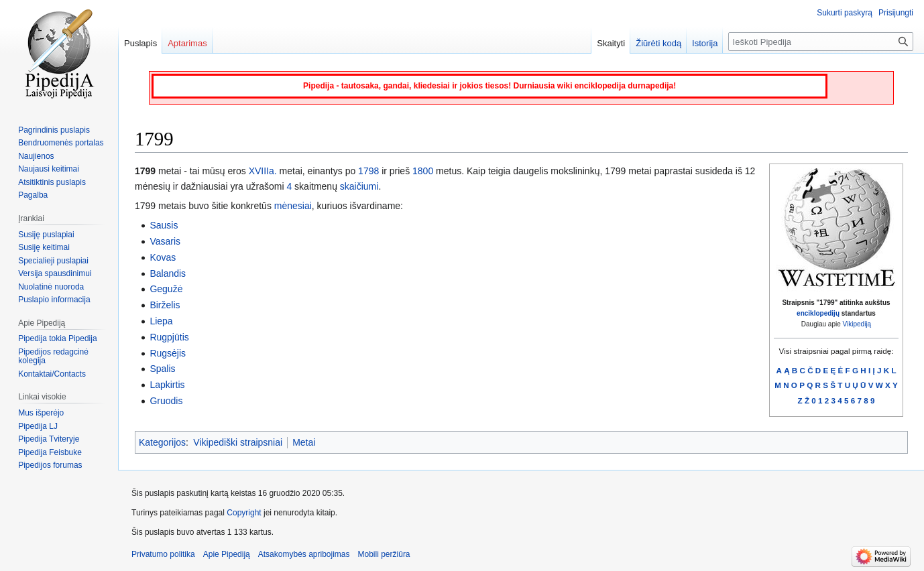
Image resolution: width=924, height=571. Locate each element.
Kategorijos (162, 442)
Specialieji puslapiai (53, 261)
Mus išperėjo (41, 413)
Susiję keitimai (44, 247)
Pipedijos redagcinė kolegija (53, 357)
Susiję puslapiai (46, 235)
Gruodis (166, 401)
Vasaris (165, 241)
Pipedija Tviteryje (49, 439)
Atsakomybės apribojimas (304, 554)
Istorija (705, 43)
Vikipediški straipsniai (238, 442)
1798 (368, 171)
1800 (423, 171)
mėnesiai (293, 206)
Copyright (244, 513)
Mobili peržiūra (384, 554)
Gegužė (166, 289)
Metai (304, 442)
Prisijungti (896, 13)
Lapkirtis (167, 385)
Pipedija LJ (38, 426)
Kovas (163, 257)
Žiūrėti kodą (658, 43)
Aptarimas (187, 43)
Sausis (164, 225)
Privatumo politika (163, 554)
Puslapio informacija (54, 300)
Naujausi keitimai (49, 169)
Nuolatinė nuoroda (51, 287)
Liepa (161, 321)
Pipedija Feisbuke (50, 452)
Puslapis (140, 43)
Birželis (165, 305)
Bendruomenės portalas (61, 143)
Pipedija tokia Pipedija (57, 338)
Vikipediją (857, 324)
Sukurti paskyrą (845, 13)
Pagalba (33, 195)
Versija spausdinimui (55, 273)
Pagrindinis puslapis (54, 130)
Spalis (162, 369)
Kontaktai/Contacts (52, 374)
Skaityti (611, 43)
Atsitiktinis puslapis (52, 182)
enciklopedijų (818, 313)
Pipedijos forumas (50, 465)
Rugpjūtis (169, 337)
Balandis (168, 273)
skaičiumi (359, 186)
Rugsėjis (168, 353)
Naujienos (36, 156)
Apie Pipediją (227, 554)
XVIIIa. (263, 171)
